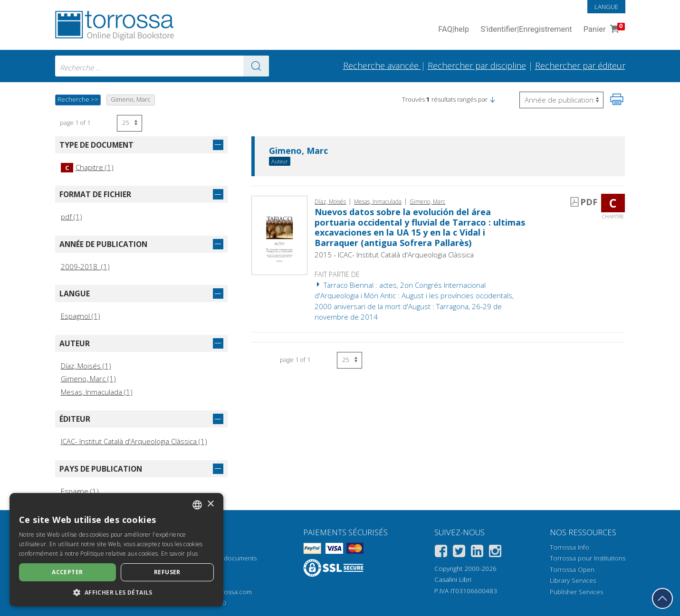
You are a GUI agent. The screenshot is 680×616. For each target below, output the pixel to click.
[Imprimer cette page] (617, 99)
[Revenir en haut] (662, 598)
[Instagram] (495, 553)
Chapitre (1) (87, 167)
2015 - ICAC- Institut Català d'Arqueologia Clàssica (394, 255)
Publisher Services (576, 592)
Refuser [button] (167, 572)
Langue (606, 7)
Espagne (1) (80, 491)
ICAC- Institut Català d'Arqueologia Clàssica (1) (134, 441)
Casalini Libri (453, 579)
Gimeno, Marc (298, 151)
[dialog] (116, 550)
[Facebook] (441, 553)
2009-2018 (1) (85, 266)
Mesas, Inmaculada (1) (97, 392)
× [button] (210, 504)
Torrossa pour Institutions (588, 558)
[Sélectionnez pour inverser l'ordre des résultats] (561, 100)
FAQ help (454, 30)
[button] (492, 99)
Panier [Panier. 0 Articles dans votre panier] (603, 30)
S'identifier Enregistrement (526, 30)
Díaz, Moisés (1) (86, 366)
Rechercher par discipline (477, 66)
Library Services (573, 580)
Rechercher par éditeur (580, 66)
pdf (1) (72, 217)
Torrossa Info (570, 547)
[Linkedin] (477, 553)
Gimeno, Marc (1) (88, 379)
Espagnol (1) (81, 316)
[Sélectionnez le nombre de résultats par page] (129, 123)
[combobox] (162, 66)
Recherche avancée (382, 66)
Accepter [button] (67, 572)
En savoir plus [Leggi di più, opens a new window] (179, 554)
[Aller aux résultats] (256, 66)
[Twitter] (459, 553)
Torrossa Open (572, 569)
